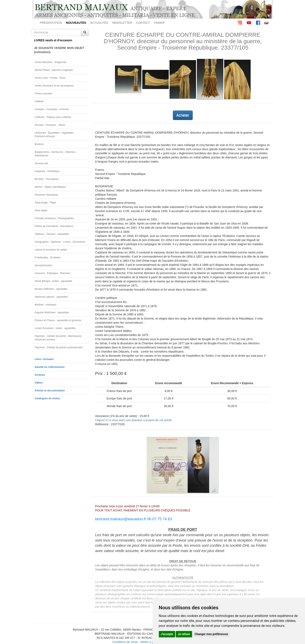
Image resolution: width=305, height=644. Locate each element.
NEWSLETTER (122, 23)
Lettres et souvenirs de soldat (51, 250)
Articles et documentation (50, 391)
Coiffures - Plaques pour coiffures (53, 117)
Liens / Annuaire (44, 359)
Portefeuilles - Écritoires (48, 258)
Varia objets (41, 210)
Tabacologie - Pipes (45, 203)
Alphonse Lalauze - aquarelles (51, 297)
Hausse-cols (41, 163)
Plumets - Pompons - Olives (50, 125)
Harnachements (43, 265)
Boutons (39, 144)
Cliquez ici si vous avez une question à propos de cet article (133, 420)
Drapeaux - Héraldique (47, 171)
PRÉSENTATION (51, 23)
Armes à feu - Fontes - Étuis (50, 78)
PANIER (159, 23)
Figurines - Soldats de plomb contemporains (59, 347)
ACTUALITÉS (99, 23)
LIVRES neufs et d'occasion (53, 40)
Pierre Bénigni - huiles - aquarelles (54, 281)
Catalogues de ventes (47, 398)
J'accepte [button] (167, 634)
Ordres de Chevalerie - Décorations (54, 226)
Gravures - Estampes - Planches (53, 273)
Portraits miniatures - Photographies (54, 218)
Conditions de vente (125, 642)
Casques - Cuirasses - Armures (52, 109)
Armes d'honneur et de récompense (54, 86)
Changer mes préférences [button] (211, 634)
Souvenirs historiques (47, 195)
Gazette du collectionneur (50, 367)
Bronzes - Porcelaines (47, 179)
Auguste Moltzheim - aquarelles (52, 312)
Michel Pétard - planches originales (54, 70)
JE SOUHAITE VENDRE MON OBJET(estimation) (59, 50)
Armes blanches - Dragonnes (51, 62)
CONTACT (143, 23)
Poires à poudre (43, 94)
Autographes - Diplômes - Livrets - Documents (60, 242)
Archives (40, 375)
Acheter (183, 115)
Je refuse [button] (184, 634)
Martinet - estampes (46, 305)
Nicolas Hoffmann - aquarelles (51, 289)
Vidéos (39, 383)
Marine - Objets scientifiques (50, 187)
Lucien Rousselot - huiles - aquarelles (55, 328)
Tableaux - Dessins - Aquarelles (52, 234)
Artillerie (39, 101)
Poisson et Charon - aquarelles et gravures (58, 320)
